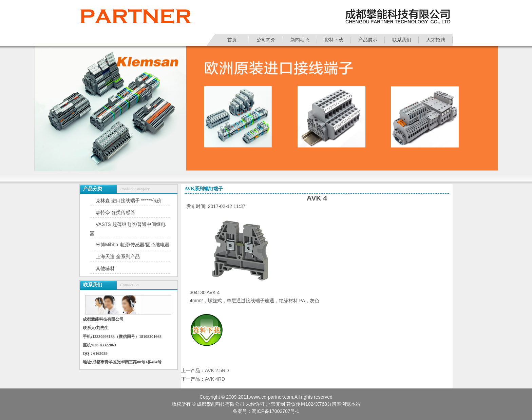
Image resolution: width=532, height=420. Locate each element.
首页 (232, 40)
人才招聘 (436, 40)
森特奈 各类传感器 (115, 212)
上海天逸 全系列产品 (118, 256)
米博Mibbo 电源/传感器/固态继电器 (133, 245)
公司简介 (266, 40)
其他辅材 (105, 268)
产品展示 (368, 40)
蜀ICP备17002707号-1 (275, 411)
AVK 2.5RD (217, 370)
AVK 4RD (215, 379)
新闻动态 (300, 40)
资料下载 (334, 40)
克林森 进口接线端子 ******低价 (129, 201)
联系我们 (402, 40)
